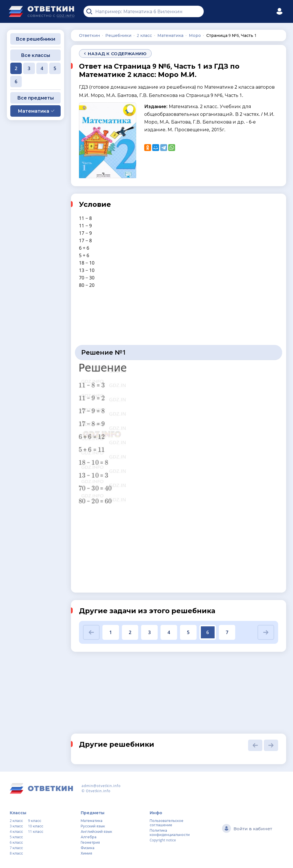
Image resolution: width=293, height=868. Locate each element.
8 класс (16, 853)
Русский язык (93, 826)
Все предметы (35, 98)
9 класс (35, 821)
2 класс (16, 821)
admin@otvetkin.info (101, 786)
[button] (91, 632)
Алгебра (89, 837)
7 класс (16, 848)
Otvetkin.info (98, 791)
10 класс (36, 826)
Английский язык (96, 832)
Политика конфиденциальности (170, 833)
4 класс (16, 832)
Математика (92, 821)
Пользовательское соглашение (167, 823)
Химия (86, 853)
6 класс (16, 842)
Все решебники (35, 39)
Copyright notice (163, 840)
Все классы (35, 55)
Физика (88, 848)
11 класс (36, 832)
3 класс (16, 826)
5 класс (16, 837)
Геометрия (90, 842)
